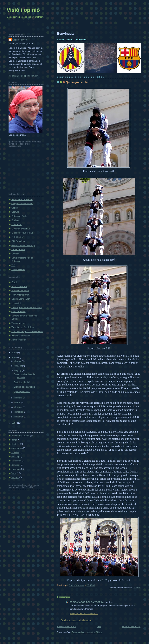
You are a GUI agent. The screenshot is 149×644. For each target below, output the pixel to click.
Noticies (15, 452)
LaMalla (15, 254)
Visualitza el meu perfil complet (23, 76)
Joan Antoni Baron (20, 295)
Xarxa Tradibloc (19, 340)
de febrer (19, 412)
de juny (18, 370)
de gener (19, 417)
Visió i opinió (23, 10)
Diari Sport (16, 224)
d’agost (18, 361)
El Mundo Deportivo (21, 229)
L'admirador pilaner (21, 299)
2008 (15, 357)
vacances (16, 469)
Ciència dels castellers (25, 387)
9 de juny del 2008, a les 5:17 (84, 613)
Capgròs (16, 208)
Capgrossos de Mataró (22, 203)
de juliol (18, 366)
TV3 (13, 265)
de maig (18, 398)
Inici (99, 626)
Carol (14, 282)
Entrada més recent (66, 626)
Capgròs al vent (20, 40)
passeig (15, 457)
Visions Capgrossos (21, 336)
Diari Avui (16, 220)
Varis (14, 473)
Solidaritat (16, 461)
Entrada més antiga (131, 626)
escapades (17, 448)
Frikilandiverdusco (20, 291)
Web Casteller (18, 269)
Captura (15, 212)
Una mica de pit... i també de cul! (27, 331)
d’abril (18, 403)
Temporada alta (19, 323)
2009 (15, 353)
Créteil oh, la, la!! (22, 382)
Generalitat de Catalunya (23, 245)
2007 (15, 423)
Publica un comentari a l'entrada (76, 620)
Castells (137, 588)
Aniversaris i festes (20, 436)
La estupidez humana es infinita (26, 307)
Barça (14, 440)
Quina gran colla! (22, 391)
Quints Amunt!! (18, 311)
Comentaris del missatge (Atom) (87, 632)
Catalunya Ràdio (19, 216)
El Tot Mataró (18, 237)
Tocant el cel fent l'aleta (23, 327)
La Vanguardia (18, 249)
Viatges (15, 477)
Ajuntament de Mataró (22, 199)
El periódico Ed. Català (22, 233)
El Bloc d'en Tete (19, 286)
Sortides (15, 465)
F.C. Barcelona (18, 241)
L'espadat (16, 303)
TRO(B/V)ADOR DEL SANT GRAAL (87, 602)
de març (19, 407)
